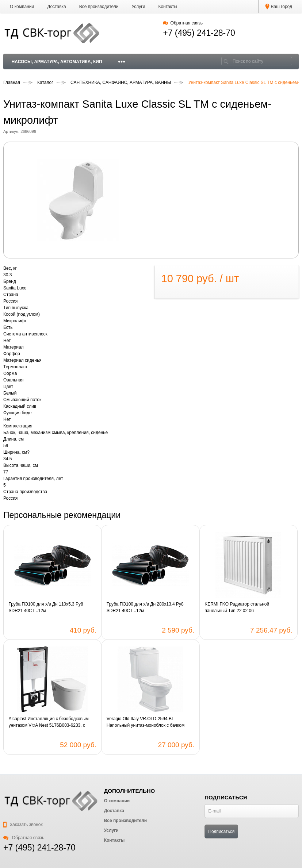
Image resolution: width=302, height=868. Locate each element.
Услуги (139, 7)
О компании (22, 7)
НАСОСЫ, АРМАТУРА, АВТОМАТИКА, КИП (57, 62)
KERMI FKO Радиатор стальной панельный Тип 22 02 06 (237, 607)
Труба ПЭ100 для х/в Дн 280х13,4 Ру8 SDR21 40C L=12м (145, 607)
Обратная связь (183, 23)
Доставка (57, 7)
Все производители (99, 7)
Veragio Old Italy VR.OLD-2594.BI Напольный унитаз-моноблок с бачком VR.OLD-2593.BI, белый (146, 722)
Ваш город (279, 7)
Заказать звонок (23, 825)
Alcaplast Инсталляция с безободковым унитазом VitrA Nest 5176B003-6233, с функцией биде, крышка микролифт (49, 722)
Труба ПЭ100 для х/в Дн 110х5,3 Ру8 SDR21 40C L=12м (46, 607)
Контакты (168, 7)
